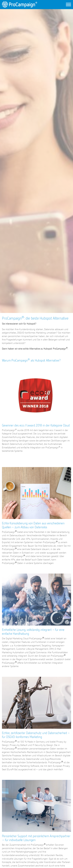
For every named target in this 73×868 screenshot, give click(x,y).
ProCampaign (20, 4)
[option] (36, 161)
